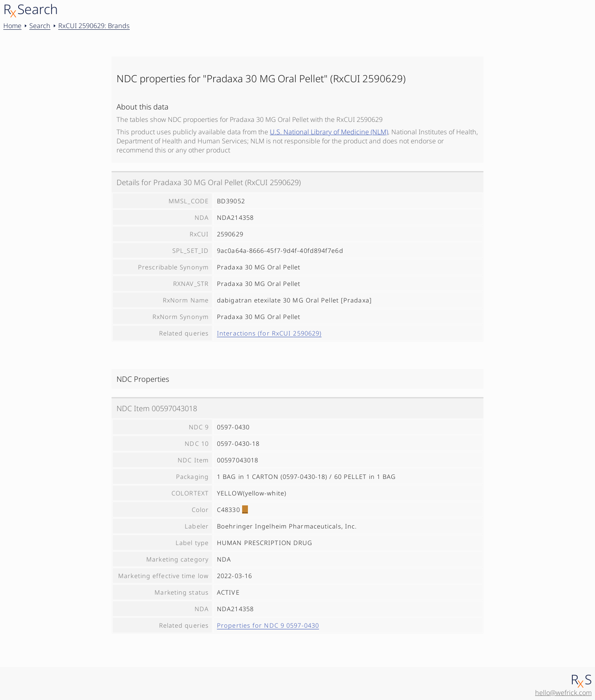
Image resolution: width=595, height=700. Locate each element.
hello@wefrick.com (563, 693)
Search (40, 26)
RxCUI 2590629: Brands (94, 26)
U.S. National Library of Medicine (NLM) (329, 132)
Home (12, 26)
